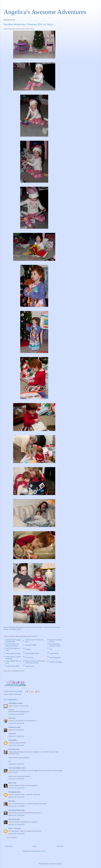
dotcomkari (12, 749)
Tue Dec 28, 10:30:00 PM (16, 723)
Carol (10, 718)
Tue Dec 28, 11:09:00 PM (16, 764)
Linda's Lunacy (30, 666)
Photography (13, 792)
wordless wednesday (15, 694)
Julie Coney (12, 819)
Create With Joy (14, 703)
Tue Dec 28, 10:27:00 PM (16, 714)
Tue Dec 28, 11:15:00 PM (16, 779)
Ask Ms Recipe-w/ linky (32, 653)
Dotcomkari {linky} (31, 645)
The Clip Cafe (29, 658)
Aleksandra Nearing (15, 810)
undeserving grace (55, 658)
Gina (10, 801)
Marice (11, 783)
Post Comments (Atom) (38, 851)
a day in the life (54, 653)
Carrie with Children (15, 768)
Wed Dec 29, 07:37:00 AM (16, 806)
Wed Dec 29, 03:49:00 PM (16, 825)
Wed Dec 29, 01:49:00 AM (16, 797)
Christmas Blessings (56, 662)
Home (35, 846)
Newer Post (9, 846)
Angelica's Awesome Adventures (45, 12)
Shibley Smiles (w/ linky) (13, 653)
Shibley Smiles (16, 629)
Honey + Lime (13, 828)
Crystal (11, 740)
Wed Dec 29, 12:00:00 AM (16, 788)
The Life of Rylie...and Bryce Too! (42, 627)
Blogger (59, 864)
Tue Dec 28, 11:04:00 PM (16, 745)
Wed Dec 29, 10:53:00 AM (16, 815)
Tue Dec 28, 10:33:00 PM (16, 736)
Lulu (51, 649)
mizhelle (28, 649)
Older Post (60, 846)
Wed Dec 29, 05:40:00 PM (16, 834)
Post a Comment (11, 838)
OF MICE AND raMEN (12, 666)
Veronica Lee (13, 727)
